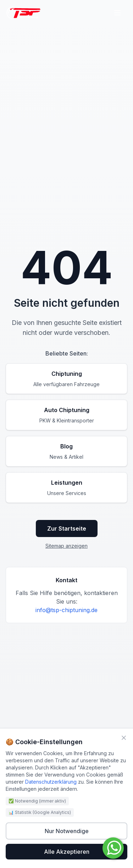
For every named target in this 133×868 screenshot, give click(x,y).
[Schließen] (124, 738)
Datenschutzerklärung (51, 782)
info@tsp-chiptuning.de (66, 610)
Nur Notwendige (67, 831)
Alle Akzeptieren (67, 852)
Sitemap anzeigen (66, 546)
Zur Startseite (67, 528)
